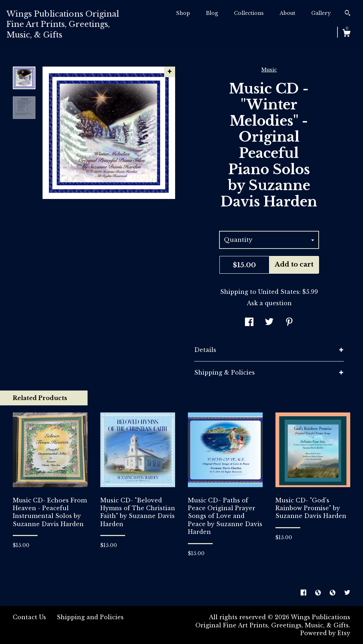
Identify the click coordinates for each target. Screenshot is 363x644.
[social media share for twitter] (269, 323)
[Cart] (346, 34)
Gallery (321, 13)
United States (279, 292)
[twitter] (347, 593)
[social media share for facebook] (249, 323)
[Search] (348, 14)
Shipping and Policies (90, 617)
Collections (249, 13)
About (287, 13)
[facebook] (304, 593)
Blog (212, 13)
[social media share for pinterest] (289, 323)
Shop (183, 13)
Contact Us (29, 617)
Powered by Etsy (325, 633)
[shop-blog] (319, 593)
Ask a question (269, 303)
